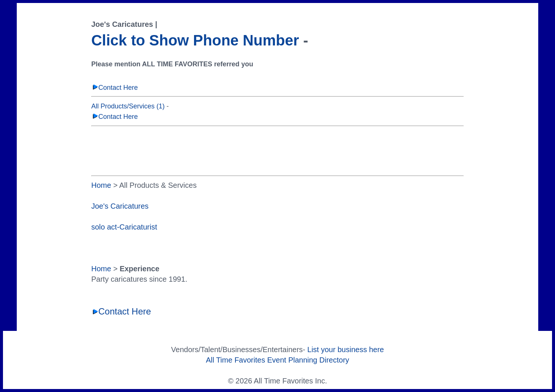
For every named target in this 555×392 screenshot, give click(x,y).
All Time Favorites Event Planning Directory (278, 360)
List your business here (346, 350)
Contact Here (115, 88)
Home (101, 185)
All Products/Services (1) (128, 106)
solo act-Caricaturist (124, 227)
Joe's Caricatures (120, 206)
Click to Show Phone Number (195, 40)
